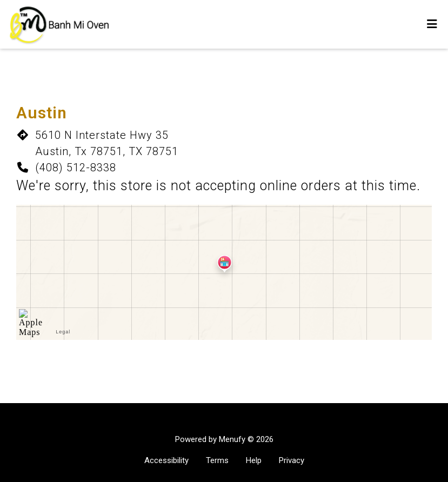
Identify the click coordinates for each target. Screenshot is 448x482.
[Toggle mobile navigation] (432, 24)
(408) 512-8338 (76, 168)
